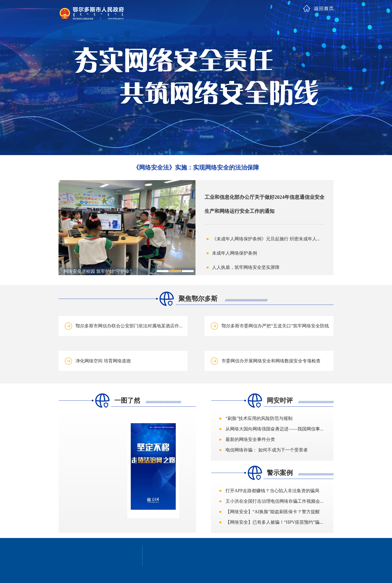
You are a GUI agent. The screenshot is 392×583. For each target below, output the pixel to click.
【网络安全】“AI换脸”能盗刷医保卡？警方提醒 (273, 512)
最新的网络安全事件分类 (250, 439)
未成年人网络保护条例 (234, 253)
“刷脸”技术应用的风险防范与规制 (259, 418)
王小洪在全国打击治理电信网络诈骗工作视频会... (274, 501)
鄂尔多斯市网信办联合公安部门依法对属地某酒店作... (129, 326)
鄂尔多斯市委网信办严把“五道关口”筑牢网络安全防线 (275, 326)
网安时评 (280, 401)
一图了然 (127, 401)
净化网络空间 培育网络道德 (103, 361)
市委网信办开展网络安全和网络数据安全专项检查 (271, 361)
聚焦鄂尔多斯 (198, 299)
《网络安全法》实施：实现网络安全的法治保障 (196, 168)
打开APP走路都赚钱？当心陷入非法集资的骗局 (272, 491)
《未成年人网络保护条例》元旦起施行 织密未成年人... (266, 239)
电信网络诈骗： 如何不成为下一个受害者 (267, 450)
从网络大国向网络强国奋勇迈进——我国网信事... (274, 429)
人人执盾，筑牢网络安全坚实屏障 (246, 267)
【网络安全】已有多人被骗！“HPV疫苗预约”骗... (274, 522)
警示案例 (280, 473)
